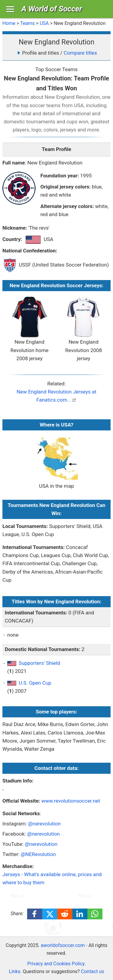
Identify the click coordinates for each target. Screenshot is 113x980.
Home (9, 23)
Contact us (93, 971)
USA (44, 23)
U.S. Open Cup (35, 683)
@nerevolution (44, 824)
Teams (27, 23)
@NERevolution (38, 854)
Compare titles (80, 53)
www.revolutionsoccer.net (71, 801)
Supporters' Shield (39, 663)
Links (15, 971)
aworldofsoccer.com (63, 945)
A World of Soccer (52, 9)
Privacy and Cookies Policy (56, 964)
